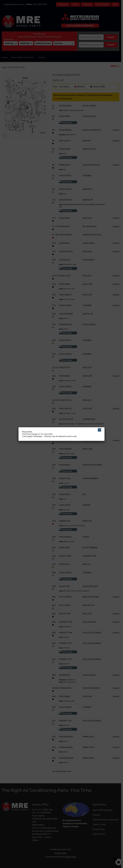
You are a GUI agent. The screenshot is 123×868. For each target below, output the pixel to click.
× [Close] (100, 430)
